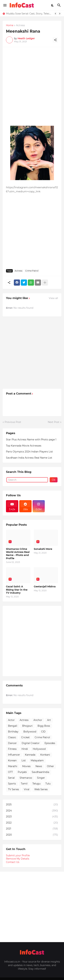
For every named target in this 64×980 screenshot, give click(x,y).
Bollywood (30, 732)
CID (43, 732)
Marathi (13, 766)
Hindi (25, 749)
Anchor (38, 720)
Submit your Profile (18, 855)
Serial (11, 778)
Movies (26, 766)
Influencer (14, 755)
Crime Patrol (32, 271)
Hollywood (39, 749)
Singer (41, 778)
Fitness (12, 749)
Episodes (50, 743)
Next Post (54, 422)
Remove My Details (18, 859)
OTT (10, 772)
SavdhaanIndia (40, 772)
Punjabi (22, 772)
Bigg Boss (44, 726)
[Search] (59, 5)
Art (49, 720)
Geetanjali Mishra (45, 587)
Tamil (24, 784)
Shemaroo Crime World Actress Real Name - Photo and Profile (18, 554)
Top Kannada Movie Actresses (24, 446)
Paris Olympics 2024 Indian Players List (29, 452)
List (24, 760)
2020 (32, 835)
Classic (12, 737)
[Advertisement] (32, 82)
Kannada (30, 755)
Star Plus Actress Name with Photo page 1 (31, 440)
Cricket (25, 737)
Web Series (41, 789)
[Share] (55, 40)
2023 (32, 817)
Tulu (48, 784)
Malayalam (37, 760)
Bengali (13, 726)
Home (10, 25)
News (39, 766)
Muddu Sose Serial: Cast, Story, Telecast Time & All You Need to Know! (29, 14)
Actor (11, 720)
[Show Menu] (5, 5)
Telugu (36, 784)
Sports (12, 784)
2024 (32, 811)
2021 (32, 829)
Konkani (45, 755)
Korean (12, 760)
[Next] (60, 14)
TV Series (13, 789)
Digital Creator (31, 743)
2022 (32, 823)
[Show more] (45, 283)
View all (53, 298)
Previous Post (13, 422)
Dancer (12, 743)
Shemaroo (26, 778)
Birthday (13, 732)
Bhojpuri (27, 726)
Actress (20, 25)
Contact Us (13, 862)
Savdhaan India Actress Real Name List (29, 458)
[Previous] (55, 14)
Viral (27, 789)
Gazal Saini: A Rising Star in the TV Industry (17, 590)
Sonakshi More (43, 549)
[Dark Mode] (53, 5)
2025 (32, 805)
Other (50, 766)
